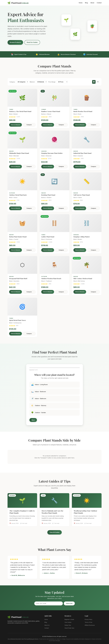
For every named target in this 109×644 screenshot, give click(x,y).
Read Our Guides (32, 42)
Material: (32, 82)
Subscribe (69, 603)
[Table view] (98, 82)
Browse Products (15, 42)
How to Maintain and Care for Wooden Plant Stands (52, 512)
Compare (29, 125)
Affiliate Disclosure (90, 625)
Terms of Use (88, 622)
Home (81, 3)
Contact (99, 3)
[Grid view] (94, 82)
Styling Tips (68, 625)
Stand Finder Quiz (69, 628)
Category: (12, 82)
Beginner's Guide (69, 619)
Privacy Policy (88, 619)
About (92, 3)
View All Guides (55, 532)
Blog (86, 3)
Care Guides (68, 622)
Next (33, 420)
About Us (47, 625)
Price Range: (52, 82)
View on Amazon (15, 125)
